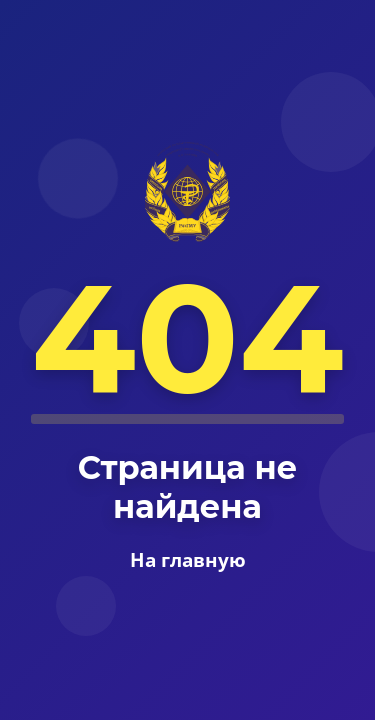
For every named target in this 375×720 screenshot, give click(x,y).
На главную (188, 559)
